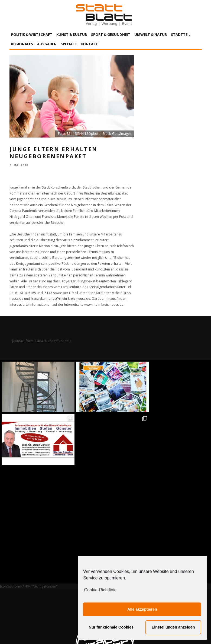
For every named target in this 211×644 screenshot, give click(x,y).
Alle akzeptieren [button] (142, 609)
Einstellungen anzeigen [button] (173, 627)
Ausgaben (47, 44)
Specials (69, 44)
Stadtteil (181, 34)
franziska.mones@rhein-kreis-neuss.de (61, 299)
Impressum (47, 590)
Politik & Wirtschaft (32, 34)
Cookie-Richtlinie (100, 590)
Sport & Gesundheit (111, 34)
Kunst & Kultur (72, 34)
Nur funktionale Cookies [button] (111, 627)
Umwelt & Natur (151, 34)
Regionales (22, 44)
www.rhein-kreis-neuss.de (104, 305)
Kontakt (89, 44)
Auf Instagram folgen (106, 472)
